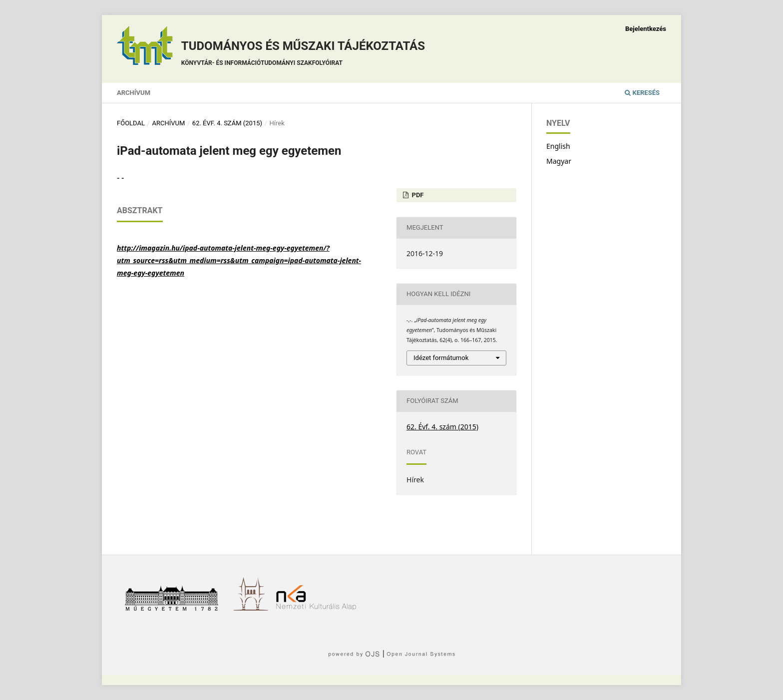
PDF (417, 195)
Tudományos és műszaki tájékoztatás (303, 55)
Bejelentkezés (646, 29)
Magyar (559, 161)
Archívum (134, 93)
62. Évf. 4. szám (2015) (227, 123)
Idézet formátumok (441, 358)
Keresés (642, 93)
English (558, 146)
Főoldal (131, 123)
